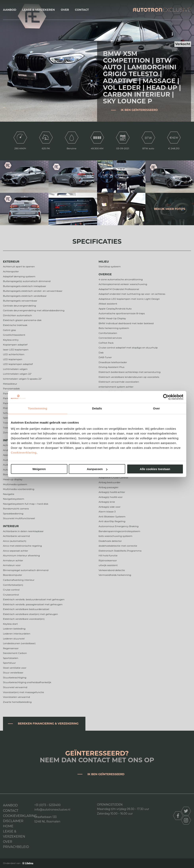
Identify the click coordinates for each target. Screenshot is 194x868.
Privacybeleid (16, 847)
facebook (178, 816)
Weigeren (39, 469)
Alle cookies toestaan (155, 469)
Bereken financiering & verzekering (48, 723)
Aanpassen (97, 469)
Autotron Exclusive (162, 10)
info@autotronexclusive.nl (52, 810)
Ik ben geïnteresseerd (139, 110)
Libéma (28, 863)
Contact (82, 10)
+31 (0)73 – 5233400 (47, 805)
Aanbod (10, 10)
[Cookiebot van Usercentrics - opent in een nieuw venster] (166, 397)
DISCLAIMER (13, 821)
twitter (186, 811)
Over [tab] (156, 408)
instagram (186, 820)
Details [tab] (97, 408)
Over (65, 10)
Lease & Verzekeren (38, 10)
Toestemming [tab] (38, 408)
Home (8, 826)
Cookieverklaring (24, 452)
